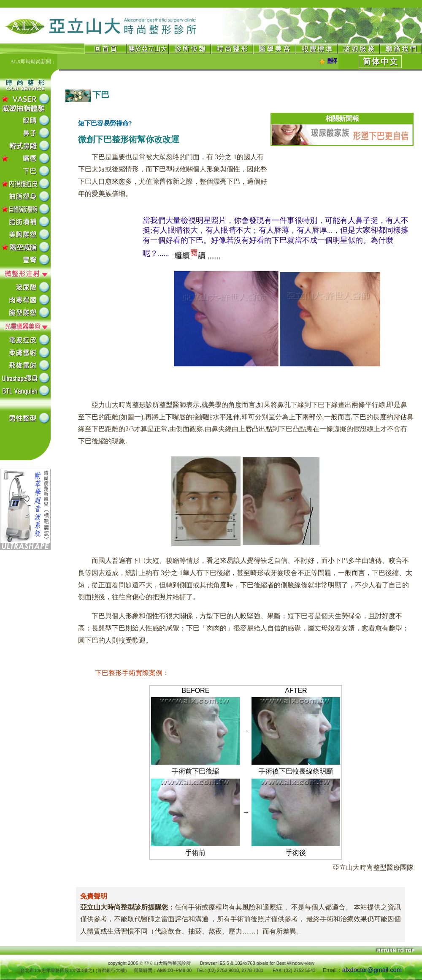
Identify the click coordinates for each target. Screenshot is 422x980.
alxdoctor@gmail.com (372, 970)
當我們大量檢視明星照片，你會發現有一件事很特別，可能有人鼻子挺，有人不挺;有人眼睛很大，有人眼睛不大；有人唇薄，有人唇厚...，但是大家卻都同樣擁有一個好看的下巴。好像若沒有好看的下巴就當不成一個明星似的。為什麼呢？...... (276, 237)
